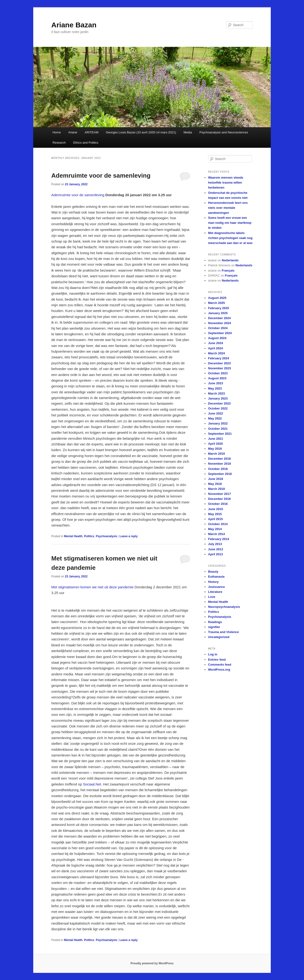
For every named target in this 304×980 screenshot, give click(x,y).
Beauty (213, 572)
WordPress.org (219, 670)
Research (59, 143)
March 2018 (216, 489)
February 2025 (218, 308)
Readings (215, 622)
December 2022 (219, 403)
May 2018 (215, 484)
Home (57, 132)
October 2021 (218, 429)
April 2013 (215, 554)
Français (228, 271)
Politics (89, 536)
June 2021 (216, 439)
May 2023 (215, 388)
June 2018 (216, 479)
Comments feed (220, 665)
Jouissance (216, 587)
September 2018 (220, 474)
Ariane (73, 132)
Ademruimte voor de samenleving (101, 176)
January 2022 (218, 423)
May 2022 (215, 418)
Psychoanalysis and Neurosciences (224, 132)
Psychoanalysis (106, 536)
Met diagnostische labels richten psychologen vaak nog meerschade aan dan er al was (230, 238)
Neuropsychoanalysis (224, 607)
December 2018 (219, 459)
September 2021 (220, 434)
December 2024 (219, 318)
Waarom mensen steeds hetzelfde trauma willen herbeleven (226, 183)
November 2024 (219, 323)
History (213, 582)
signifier (214, 627)
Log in (213, 654)
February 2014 (218, 539)
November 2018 (219, 464)
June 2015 (216, 509)
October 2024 (218, 328)
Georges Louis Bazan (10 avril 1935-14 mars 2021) (141, 132)
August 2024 (217, 338)
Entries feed (217, 660)
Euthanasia (216, 577)
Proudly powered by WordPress (152, 963)
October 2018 (218, 469)
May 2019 (215, 449)
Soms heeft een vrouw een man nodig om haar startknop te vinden (230, 223)
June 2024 (216, 343)
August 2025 (217, 298)
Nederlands (230, 260)
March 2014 (216, 534)
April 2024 (215, 348)
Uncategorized (219, 637)
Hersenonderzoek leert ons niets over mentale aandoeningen (228, 208)
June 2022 (216, 413)
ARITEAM (91, 132)
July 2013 (215, 544)
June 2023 (216, 383)
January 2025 (218, 313)
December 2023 (219, 363)
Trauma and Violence (223, 632)
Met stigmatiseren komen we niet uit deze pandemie (92, 587)
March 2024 (216, 353)
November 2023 (219, 368)
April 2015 (215, 519)
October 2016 (218, 504)
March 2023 (216, 393)
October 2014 (218, 524)
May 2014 (215, 529)
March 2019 (216, 454)
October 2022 (218, 408)
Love (212, 597)
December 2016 (219, 499)
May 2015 (215, 514)
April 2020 (215, 444)
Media (188, 132)
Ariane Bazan (74, 25)
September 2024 (220, 333)
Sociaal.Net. (93, 784)
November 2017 (219, 494)
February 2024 (218, 358)
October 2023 (218, 373)
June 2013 (216, 549)
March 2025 (216, 303)
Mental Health (73, 536)
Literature (215, 592)
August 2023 (217, 378)
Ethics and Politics (86, 143)
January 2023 (218, 398)
